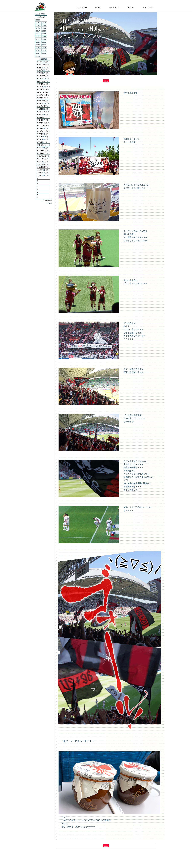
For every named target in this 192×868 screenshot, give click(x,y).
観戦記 (98, 7)
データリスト (114, 7)
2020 (44, 25)
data (106, 81)
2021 (38, 25)
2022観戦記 (43, 59)
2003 (38, 50)
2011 (38, 39)
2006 (44, 45)
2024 (38, 20)
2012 (44, 36)
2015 (38, 34)
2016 (44, 31)
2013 (38, 36)
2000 (44, 53)
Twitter (131, 7)
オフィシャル (148, 7)
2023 (38, 23)
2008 (44, 42)
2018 (44, 28)
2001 (38, 53)
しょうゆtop (40, 14)
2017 (38, 31)
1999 (39, 56)
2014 (44, 34)
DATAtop (49, 203)
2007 (38, 45)
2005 (38, 48)
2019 (38, 28)
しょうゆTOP (82, 7)
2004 (44, 48)
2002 (44, 50)
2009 (38, 42)
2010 (44, 39)
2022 (44, 23)
